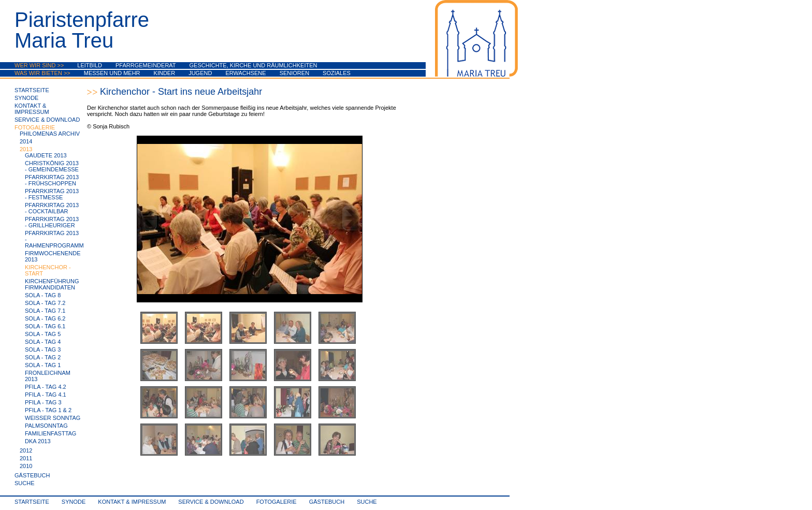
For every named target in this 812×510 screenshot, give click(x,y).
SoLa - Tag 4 (43, 342)
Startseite (32, 90)
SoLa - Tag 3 (43, 349)
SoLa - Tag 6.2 (45, 318)
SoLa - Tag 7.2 (45, 303)
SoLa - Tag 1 (43, 365)
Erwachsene (245, 73)
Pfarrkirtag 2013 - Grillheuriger (52, 222)
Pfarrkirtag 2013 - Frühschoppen (52, 180)
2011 (26, 458)
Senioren (294, 73)
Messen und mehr (112, 73)
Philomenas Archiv (50, 134)
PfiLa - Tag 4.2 (46, 387)
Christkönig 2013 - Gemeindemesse (52, 166)
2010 (26, 466)
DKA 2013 (38, 441)
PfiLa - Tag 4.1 (46, 395)
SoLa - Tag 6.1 (45, 326)
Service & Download (47, 120)
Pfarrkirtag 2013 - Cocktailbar (52, 208)
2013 (26, 149)
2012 (26, 450)
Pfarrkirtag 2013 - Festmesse (52, 194)
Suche (25, 483)
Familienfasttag (50, 433)
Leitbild (90, 65)
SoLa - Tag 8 (43, 295)
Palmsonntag (46, 426)
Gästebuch (32, 475)
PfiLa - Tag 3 (43, 402)
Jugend (200, 73)
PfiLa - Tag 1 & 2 (48, 410)
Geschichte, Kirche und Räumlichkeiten (253, 65)
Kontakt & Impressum (32, 109)
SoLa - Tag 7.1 (45, 311)
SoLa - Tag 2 (43, 357)
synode (26, 98)
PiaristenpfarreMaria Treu (82, 30)
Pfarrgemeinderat (146, 65)
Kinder (165, 73)
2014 (26, 141)
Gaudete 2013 (46, 155)
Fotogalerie (35, 127)
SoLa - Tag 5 (43, 334)
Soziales (337, 73)
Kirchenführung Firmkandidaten (52, 284)
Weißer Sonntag (53, 418)
